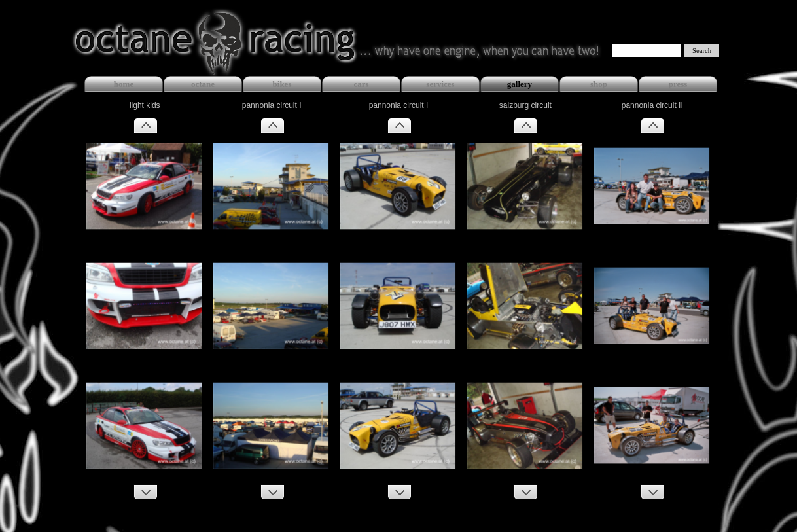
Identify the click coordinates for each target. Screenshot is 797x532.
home (124, 84)
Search (702, 51)
